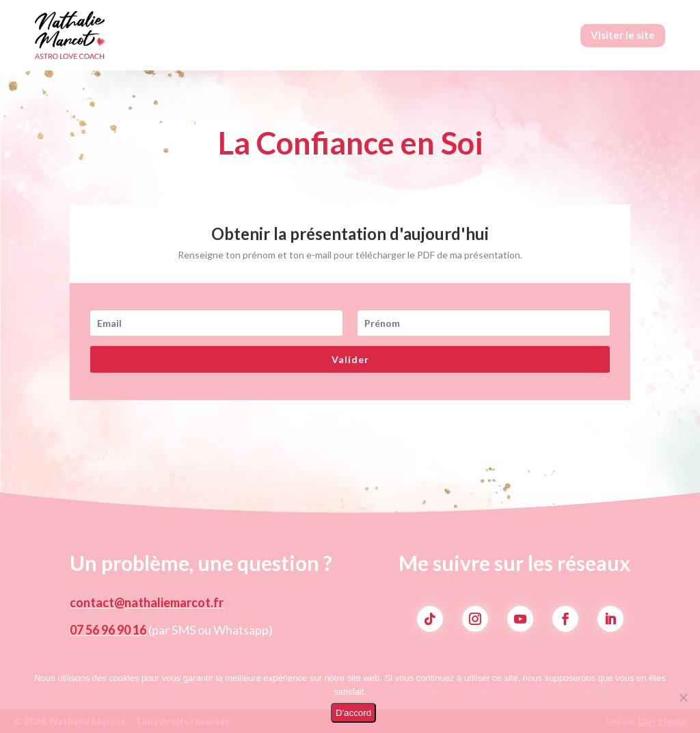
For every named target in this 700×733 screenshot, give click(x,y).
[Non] (683, 697)
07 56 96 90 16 (108, 630)
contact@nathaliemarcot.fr (147, 602)
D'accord (353, 713)
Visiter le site (623, 35)
